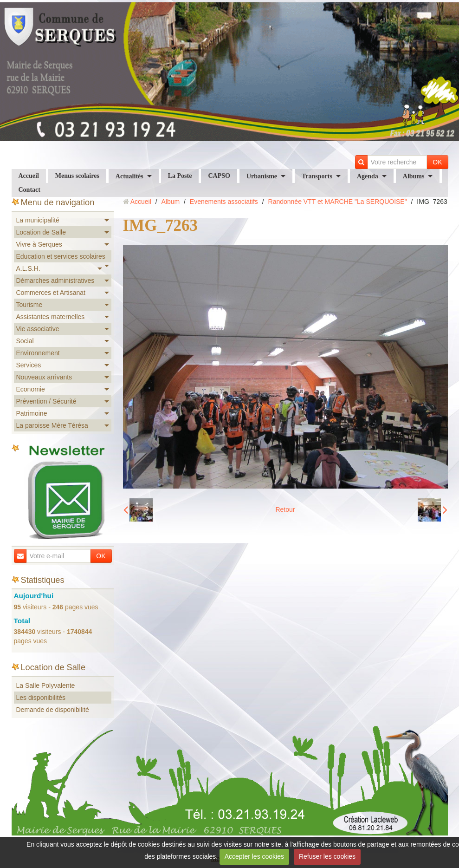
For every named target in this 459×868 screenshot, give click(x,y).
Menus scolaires (77, 176)
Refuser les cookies (327, 856)
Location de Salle (41, 232)
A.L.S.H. (28, 268)
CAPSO (219, 176)
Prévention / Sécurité (46, 401)
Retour (285, 509)
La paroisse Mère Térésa (52, 425)
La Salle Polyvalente (46, 685)
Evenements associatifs (224, 202)
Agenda (368, 176)
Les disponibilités (41, 698)
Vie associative (38, 329)
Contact (29, 190)
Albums (414, 176)
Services (29, 365)
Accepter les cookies (254, 856)
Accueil (29, 176)
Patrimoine (32, 413)
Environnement (38, 353)
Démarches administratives (55, 281)
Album (170, 202)
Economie (31, 389)
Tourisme (29, 305)
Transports (317, 176)
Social (25, 341)
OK (437, 162)
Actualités (129, 176)
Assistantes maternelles (51, 317)
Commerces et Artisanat (51, 293)
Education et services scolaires (61, 256)
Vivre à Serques (39, 244)
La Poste (180, 176)
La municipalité (38, 220)
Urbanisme (262, 176)
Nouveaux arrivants (44, 377)
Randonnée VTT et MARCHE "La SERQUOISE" (338, 202)
